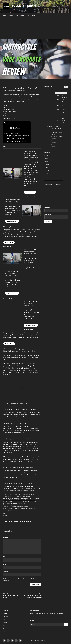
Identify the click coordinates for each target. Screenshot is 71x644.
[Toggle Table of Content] (28, 123)
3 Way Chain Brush (16, 130)
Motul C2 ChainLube (17, 126)
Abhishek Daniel (18, 86)
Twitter (46, 162)
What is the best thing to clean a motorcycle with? (18, 135)
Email (5, 564)
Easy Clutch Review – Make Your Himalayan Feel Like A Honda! (20, 508)
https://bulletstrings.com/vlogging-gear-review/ (19, 351)
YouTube (34, 16)
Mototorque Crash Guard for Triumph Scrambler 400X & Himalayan (21, 510)
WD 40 (14, 125)
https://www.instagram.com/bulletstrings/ (54, 180)
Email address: (56, 216)
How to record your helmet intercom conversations (17, 505)
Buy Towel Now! (9, 344)
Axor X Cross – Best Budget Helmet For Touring (16, 503)
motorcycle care (11, 521)
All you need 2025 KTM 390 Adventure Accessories (17, 496)
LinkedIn (46, 174)
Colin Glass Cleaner (16, 129)
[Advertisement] (35, 29)
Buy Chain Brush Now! (12, 293)
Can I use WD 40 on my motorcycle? (15, 137)
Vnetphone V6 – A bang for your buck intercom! (16, 507)
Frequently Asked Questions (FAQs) (13, 134)
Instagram (47, 158)
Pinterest (47, 171)
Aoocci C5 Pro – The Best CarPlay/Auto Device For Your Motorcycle (21, 498)
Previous (6, 515)
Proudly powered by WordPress (37, 641)
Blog (17, 16)
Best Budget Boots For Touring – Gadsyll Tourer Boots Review (20, 502)
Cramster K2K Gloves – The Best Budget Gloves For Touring (19, 500)
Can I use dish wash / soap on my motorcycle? (17, 140)
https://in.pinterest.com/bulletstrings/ (53, 184)
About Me (11, 16)
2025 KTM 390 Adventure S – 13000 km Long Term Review (19, 495)
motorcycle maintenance (24, 521)
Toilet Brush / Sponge (17, 131)
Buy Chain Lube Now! (12, 221)
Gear (28, 16)
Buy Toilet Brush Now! (31, 325)
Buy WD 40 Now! (30, 192)
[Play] (22, 388)
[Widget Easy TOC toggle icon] (66, 87)
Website (6, 572)
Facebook (47, 165)
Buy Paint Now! (9, 243)
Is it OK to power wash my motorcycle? (16, 138)
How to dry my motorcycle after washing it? (17, 141)
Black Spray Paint (16, 127)
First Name (47, 207)
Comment (7, 537)
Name (5, 557)
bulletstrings (24, 6)
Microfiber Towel (16, 132)
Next (5, 513)
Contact (22, 16)
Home (5, 16)
